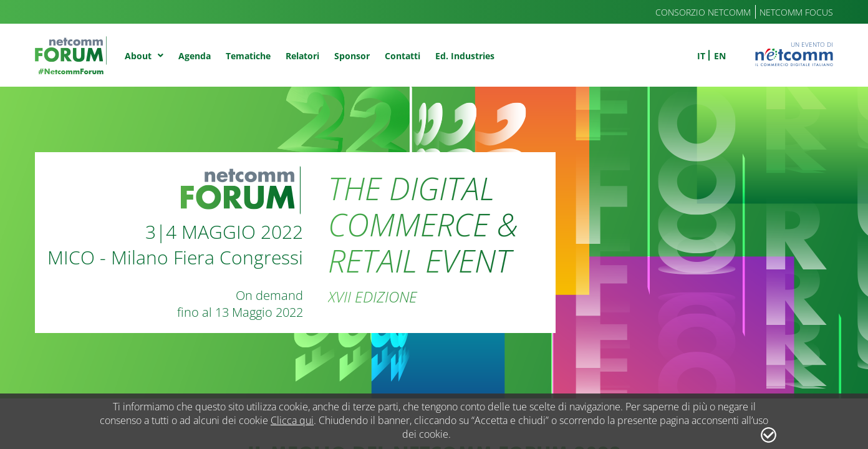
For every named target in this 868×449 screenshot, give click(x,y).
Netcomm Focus (796, 12)
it (701, 56)
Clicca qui (292, 420)
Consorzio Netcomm (703, 12)
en (720, 56)
